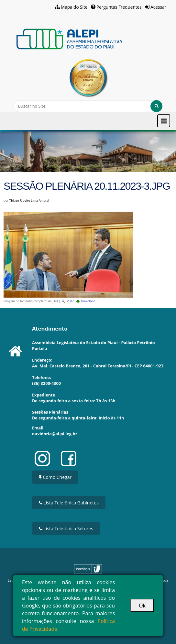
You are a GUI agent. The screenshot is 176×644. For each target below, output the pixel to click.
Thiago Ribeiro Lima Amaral (29, 201)
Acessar (158, 7)
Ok (142, 606)
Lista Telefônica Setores (66, 528)
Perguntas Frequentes (119, 7)
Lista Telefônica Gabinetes (69, 503)
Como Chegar (55, 477)
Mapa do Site (74, 7)
